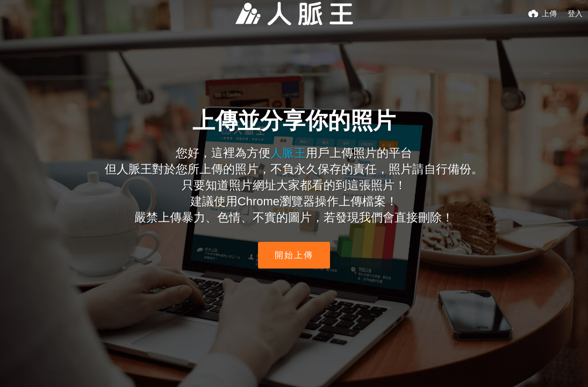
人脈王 (288, 153)
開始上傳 (294, 255)
